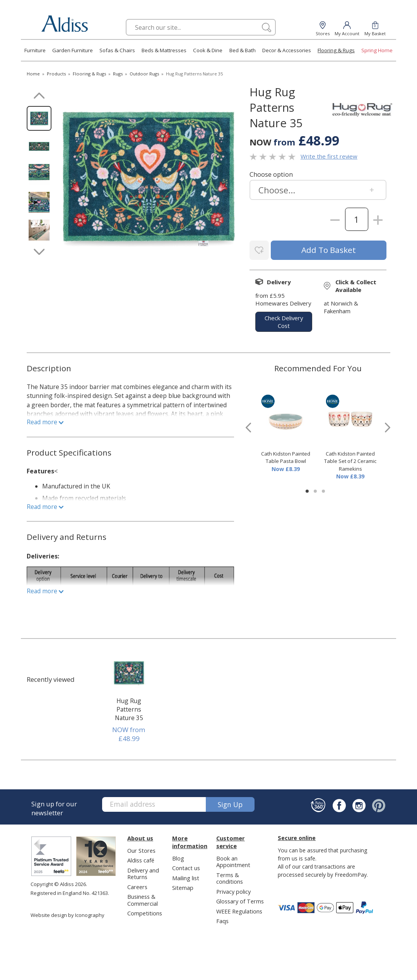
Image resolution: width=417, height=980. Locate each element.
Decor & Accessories (287, 50)
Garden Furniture (73, 50)
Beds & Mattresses (164, 50)
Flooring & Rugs (336, 50)
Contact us (186, 866)
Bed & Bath (243, 50)
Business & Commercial (143, 898)
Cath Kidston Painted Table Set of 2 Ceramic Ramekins (350, 460)
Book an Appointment (233, 860)
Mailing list (186, 876)
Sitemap (183, 886)
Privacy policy (233, 890)
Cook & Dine (208, 50)
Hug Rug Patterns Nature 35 (129, 708)
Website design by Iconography (68, 913)
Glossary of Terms (240, 900)
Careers (137, 885)
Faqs (222, 919)
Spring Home (377, 50)
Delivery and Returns (143, 872)
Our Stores (141, 849)
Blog (178, 857)
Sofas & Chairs (117, 50)
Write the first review (329, 156)
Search (126, 19)
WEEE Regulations (239, 910)
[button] (307, 490)
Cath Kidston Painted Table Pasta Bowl (286, 456)
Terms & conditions (230, 877)
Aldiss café (141, 859)
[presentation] (248, 426)
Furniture (35, 50)
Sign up (230, 803)
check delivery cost (284, 320)
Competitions (145, 912)
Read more (45, 421)
